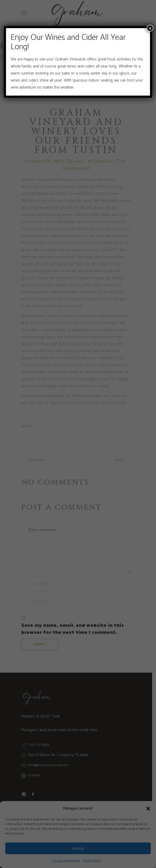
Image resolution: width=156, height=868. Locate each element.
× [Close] (150, 28)
